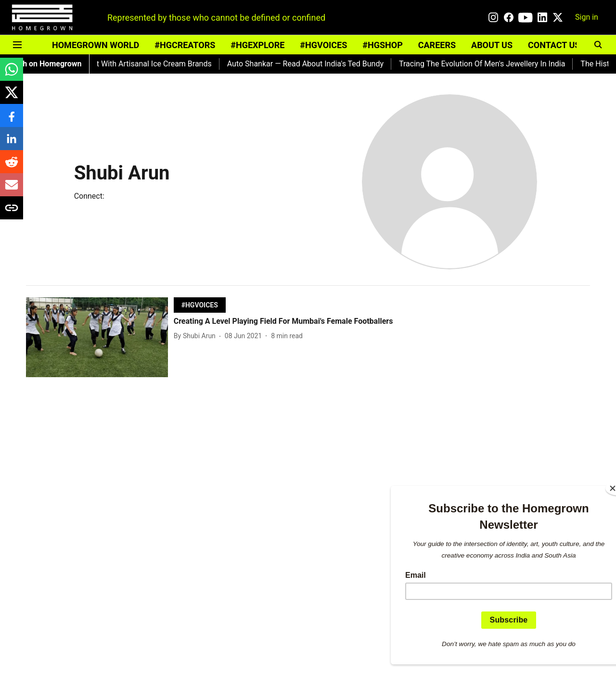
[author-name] (197, 336)
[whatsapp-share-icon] (12, 74)
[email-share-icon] (12, 190)
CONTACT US (554, 45)
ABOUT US (492, 45)
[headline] (284, 322)
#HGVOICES (323, 45)
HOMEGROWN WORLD (96, 45)
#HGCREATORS (185, 45)
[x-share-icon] (12, 97)
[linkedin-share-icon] (12, 144)
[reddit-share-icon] (12, 167)
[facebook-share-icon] (12, 121)
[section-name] (200, 305)
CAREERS (437, 45)
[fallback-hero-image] (100, 337)
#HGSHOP (382, 45)
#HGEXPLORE (257, 45)
